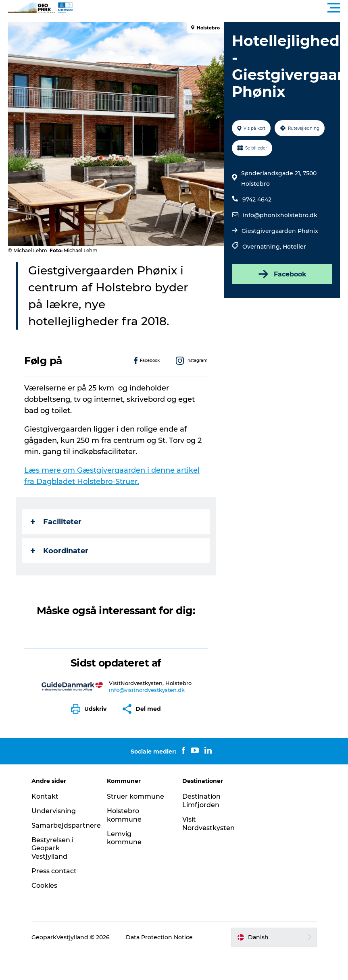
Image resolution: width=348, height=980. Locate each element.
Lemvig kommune (124, 838)
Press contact (54, 871)
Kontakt (45, 796)
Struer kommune (135, 796)
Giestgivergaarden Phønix (280, 231)
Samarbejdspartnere (66, 825)
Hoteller (294, 247)
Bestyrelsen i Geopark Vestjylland (52, 848)
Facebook (282, 274)
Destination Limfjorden (201, 801)
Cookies (44, 886)
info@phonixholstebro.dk (280, 215)
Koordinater (59, 551)
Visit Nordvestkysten (208, 824)
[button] (210, 8)
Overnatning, (263, 247)
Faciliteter (56, 522)
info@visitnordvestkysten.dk (147, 690)
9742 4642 (257, 199)
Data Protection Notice (159, 937)
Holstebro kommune (124, 815)
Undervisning (54, 811)
